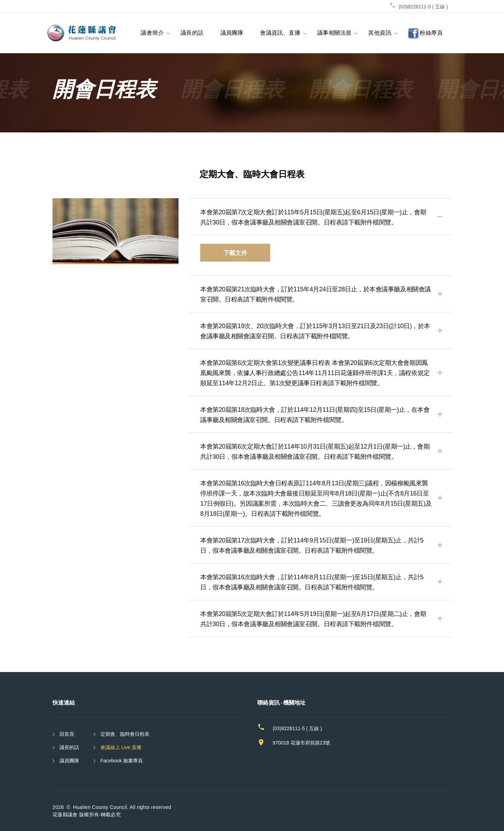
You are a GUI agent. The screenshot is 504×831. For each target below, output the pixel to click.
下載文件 (235, 253)
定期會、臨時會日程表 (125, 734)
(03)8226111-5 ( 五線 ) (423, 7)
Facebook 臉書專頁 (122, 761)
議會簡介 (152, 32)
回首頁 (67, 734)
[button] (320, 217)
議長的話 (192, 32)
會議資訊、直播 (280, 32)
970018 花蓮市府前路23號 (301, 743)
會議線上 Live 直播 (121, 747)
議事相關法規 (334, 32)
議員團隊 (232, 32)
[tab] (320, 217)
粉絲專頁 (425, 33)
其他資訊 (380, 32)
